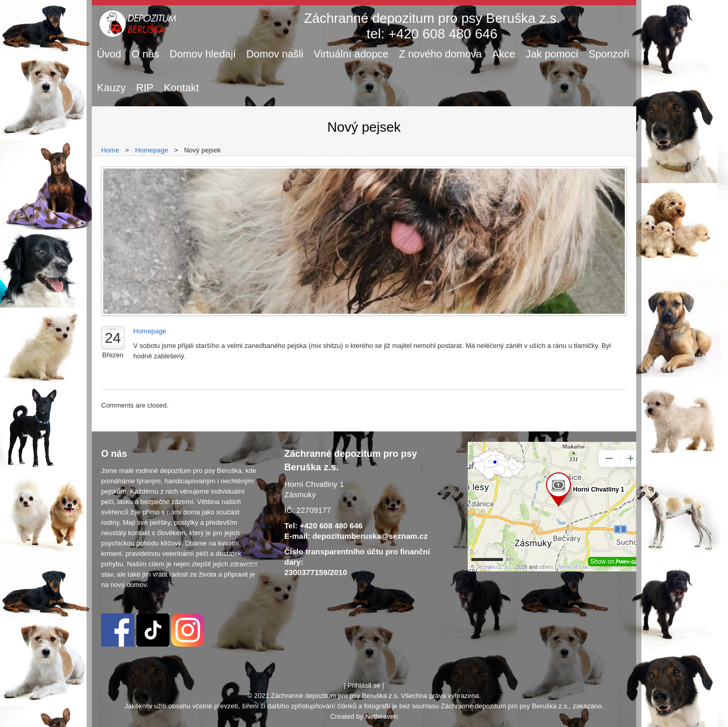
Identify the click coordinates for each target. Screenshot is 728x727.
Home (110, 150)
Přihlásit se (364, 685)
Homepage (152, 150)
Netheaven (381, 716)
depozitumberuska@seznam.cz (370, 536)
